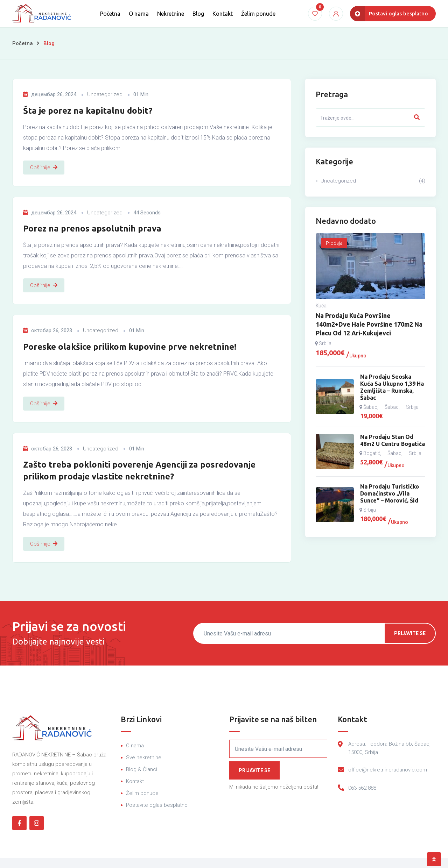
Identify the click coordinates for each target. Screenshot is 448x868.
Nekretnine (171, 14)
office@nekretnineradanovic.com (388, 770)
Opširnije (44, 168)
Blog (198, 14)
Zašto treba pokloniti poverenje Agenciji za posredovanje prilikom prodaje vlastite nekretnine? (139, 471)
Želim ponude (258, 14)
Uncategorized (105, 94)
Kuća (321, 306)
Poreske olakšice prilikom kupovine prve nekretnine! (130, 347)
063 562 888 (362, 788)
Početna (110, 14)
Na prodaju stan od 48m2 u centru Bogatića (393, 440)
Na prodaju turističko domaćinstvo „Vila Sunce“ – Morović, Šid (390, 493)
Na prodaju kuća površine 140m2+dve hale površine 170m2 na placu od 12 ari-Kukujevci (369, 324)
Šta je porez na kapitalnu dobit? (88, 111)
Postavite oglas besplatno (157, 805)
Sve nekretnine (144, 757)
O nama (139, 14)
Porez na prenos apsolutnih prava (92, 229)
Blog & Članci (142, 769)
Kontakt (223, 14)
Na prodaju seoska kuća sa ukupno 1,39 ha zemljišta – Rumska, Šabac (392, 387)
